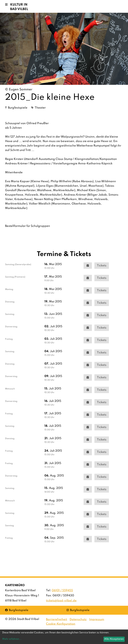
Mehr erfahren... (12, 639)
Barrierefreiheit (57, 619)
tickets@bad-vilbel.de (61, 601)
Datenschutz (78, 619)
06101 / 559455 (62, 590)
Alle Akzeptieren (114, 639)
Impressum (97, 619)
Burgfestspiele (17, 610)
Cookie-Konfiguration (61, 624)
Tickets (102, 266)
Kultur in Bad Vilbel (19, 7)
